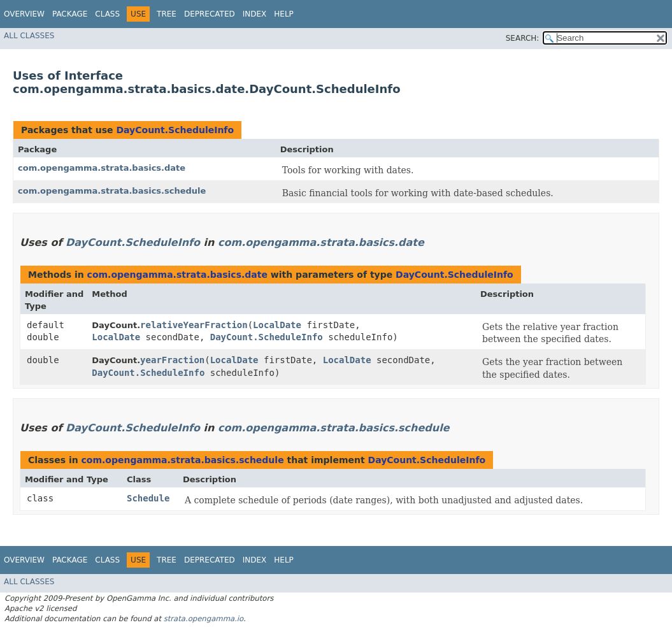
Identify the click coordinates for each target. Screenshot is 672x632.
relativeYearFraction (194, 325)
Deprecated (210, 14)
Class (107, 14)
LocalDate (277, 325)
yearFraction (172, 360)
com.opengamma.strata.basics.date (102, 168)
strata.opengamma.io (204, 619)
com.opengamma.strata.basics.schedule (112, 191)
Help (284, 14)
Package (70, 14)
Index (255, 14)
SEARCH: (523, 38)
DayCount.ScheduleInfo (175, 130)
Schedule (148, 498)
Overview (24, 14)
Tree (167, 14)
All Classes (29, 36)
